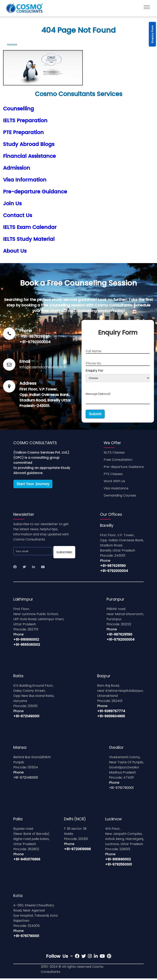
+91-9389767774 (111, 713)
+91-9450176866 (27, 861)
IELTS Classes (114, 454)
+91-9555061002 (27, 646)
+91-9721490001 (26, 718)
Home (11, 44)
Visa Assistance (116, 490)
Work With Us (114, 483)
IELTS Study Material (29, 239)
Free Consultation (118, 461)
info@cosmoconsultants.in (43, 367)
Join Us (12, 204)
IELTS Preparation (25, 121)
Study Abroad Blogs (29, 144)
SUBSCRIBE (64, 554)
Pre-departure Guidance (35, 192)
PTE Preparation (23, 132)
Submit (95, 416)
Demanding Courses (120, 497)
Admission (17, 168)
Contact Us (18, 215)
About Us (15, 251)
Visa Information (25, 180)
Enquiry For (95, 371)
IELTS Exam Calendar (30, 227)
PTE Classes (113, 476)
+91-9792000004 (35, 342)
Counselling (19, 109)
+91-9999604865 (111, 718)
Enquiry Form (152, 34)
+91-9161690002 (26, 641)
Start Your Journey (33, 486)
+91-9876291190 (35, 336)
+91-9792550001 (118, 866)
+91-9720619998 (77, 851)
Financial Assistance (29, 156)
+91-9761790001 (121, 789)
